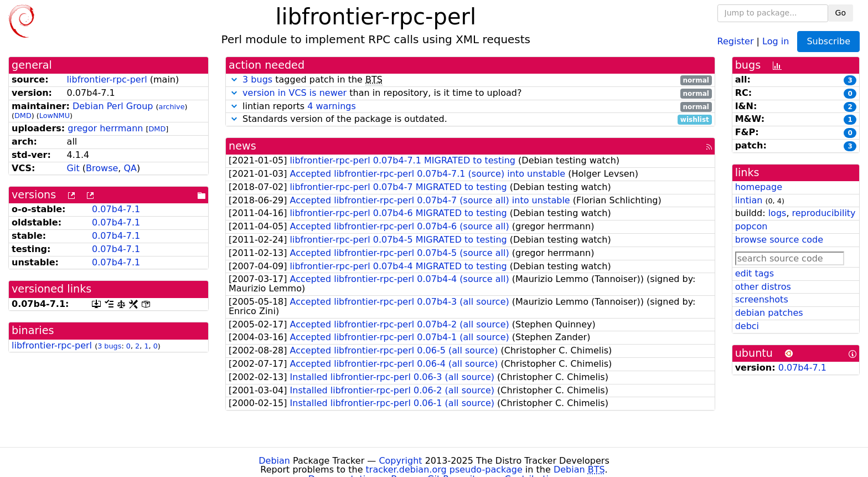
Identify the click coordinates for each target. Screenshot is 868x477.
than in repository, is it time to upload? (470, 93)
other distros (763, 287)
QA (130, 168)
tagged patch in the (470, 80)
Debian (274, 461)
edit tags (755, 273)
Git (73, 168)
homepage (759, 187)
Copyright (400, 461)
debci (747, 326)
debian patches (769, 313)
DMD (23, 116)
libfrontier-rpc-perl (107, 79)
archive (172, 107)
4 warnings (332, 106)
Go (841, 13)
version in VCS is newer (294, 93)
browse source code (779, 240)
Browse (102, 168)
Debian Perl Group (113, 106)
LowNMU (55, 116)
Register (736, 41)
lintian (749, 200)
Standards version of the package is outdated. (470, 119)
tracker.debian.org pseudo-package (444, 470)
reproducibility (824, 213)
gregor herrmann (105, 128)
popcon (751, 226)
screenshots (762, 299)
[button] (234, 79)
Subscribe (828, 41)
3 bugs (109, 346)
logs (777, 213)
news (242, 146)
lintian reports (470, 107)
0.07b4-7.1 (116, 209)
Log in (776, 41)
